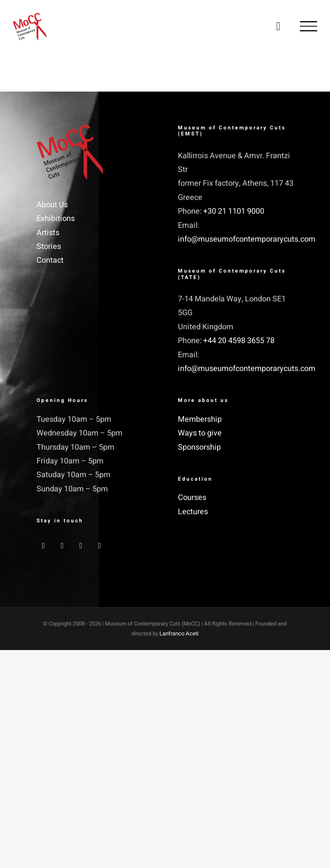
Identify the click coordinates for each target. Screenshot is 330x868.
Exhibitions (56, 219)
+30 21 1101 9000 (234, 211)
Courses (192, 498)
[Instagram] (81, 546)
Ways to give (200, 433)
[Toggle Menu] (309, 26)
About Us (52, 205)
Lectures (193, 512)
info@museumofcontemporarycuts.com (247, 239)
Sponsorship (199, 447)
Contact (50, 260)
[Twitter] (62, 546)
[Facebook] (44, 546)
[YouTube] (100, 546)
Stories (49, 247)
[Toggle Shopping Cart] (278, 26)
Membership (200, 419)
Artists (48, 233)
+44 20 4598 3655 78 (239, 341)
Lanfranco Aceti (179, 633)
